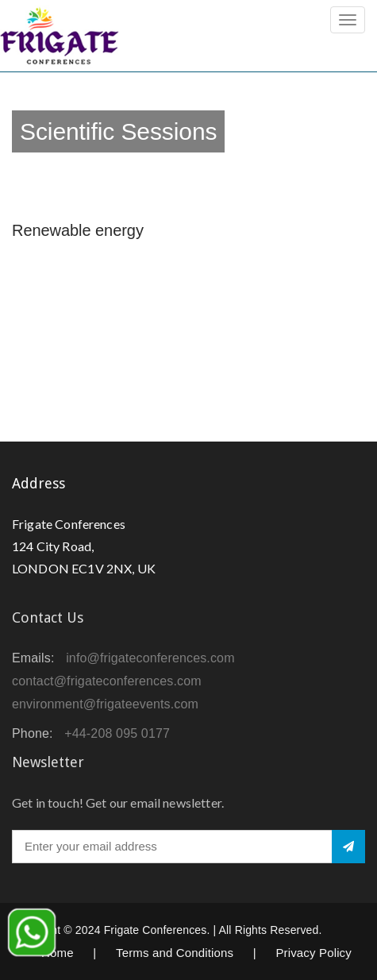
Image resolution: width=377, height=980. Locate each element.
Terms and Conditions (175, 953)
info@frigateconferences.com (150, 658)
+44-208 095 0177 (117, 733)
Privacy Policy (314, 953)
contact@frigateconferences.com (107, 681)
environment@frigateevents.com (105, 704)
